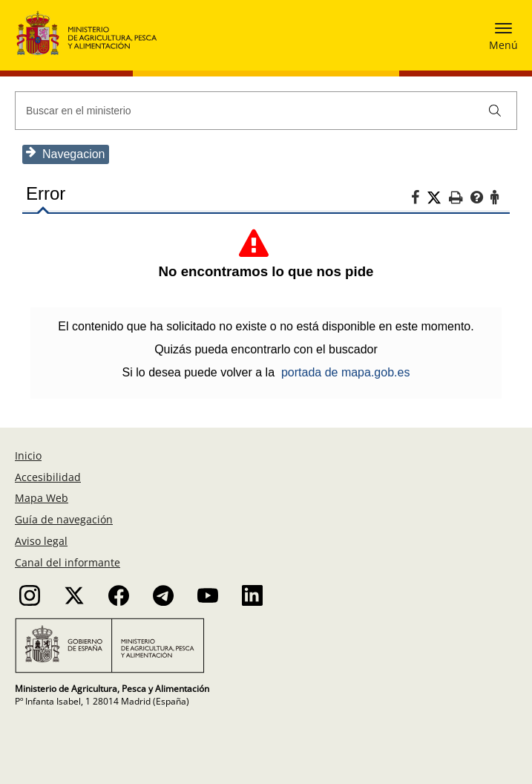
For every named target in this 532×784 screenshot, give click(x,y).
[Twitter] (438, 198)
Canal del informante (68, 562)
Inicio (28, 455)
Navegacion (66, 153)
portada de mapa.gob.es (345, 372)
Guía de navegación (64, 519)
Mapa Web (42, 498)
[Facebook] (419, 200)
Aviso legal (41, 541)
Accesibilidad (48, 477)
